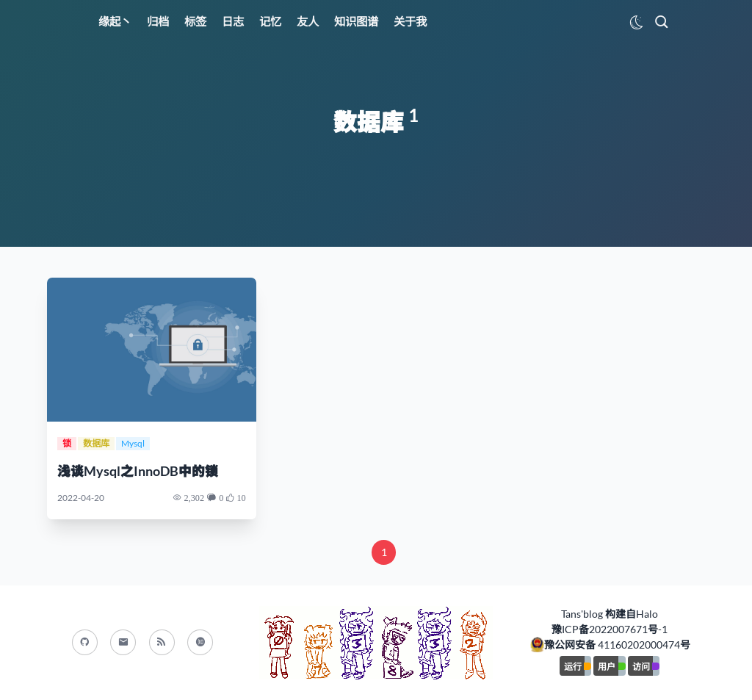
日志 (233, 21)
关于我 (410, 21)
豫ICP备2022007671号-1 (610, 629)
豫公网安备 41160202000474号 (617, 645)
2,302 (194, 498)
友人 (308, 21)
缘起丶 (115, 21)
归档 (158, 21)
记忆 (270, 21)
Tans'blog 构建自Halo (610, 614)
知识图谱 (356, 21)
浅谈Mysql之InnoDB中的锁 (138, 471)
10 (241, 498)
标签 (195, 21)
